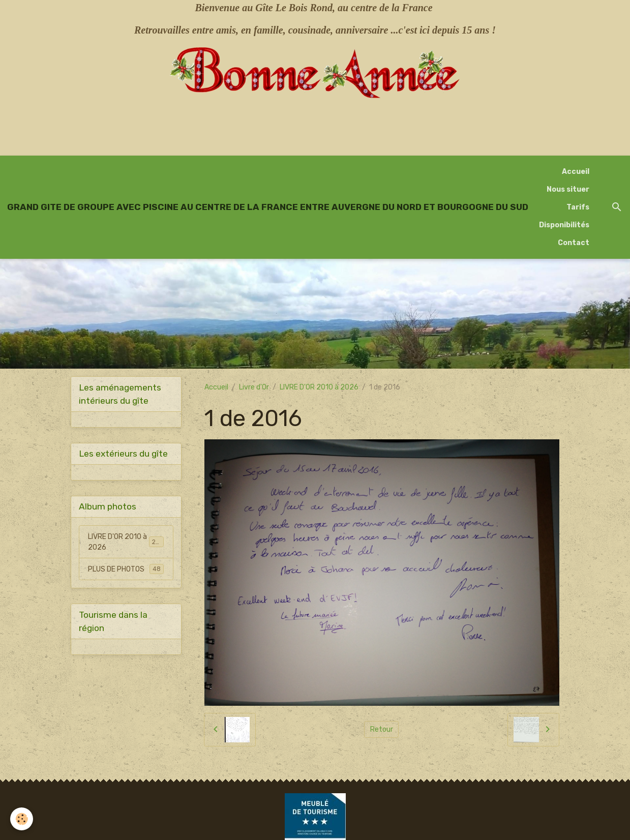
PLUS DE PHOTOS (126, 569)
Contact (574, 243)
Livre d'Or (254, 387)
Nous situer (568, 189)
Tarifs (578, 207)
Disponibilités (564, 225)
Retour (382, 729)
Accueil (576, 172)
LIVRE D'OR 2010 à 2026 (319, 387)
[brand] (268, 207)
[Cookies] (22, 819)
